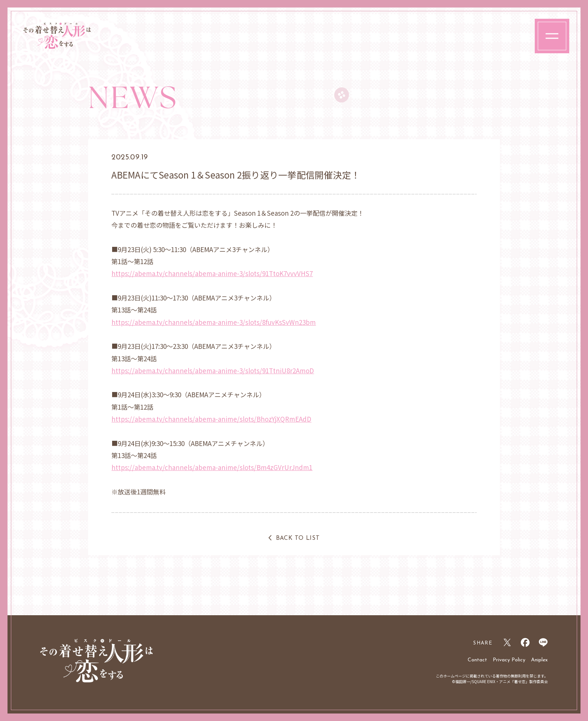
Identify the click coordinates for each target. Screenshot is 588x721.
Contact (477, 660)
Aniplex (539, 660)
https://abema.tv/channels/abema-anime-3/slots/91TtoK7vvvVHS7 (212, 273)
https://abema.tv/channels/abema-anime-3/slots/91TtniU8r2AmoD (213, 370)
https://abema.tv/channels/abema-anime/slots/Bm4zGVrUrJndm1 (212, 467)
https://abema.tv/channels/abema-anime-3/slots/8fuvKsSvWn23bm (214, 322)
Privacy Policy (509, 660)
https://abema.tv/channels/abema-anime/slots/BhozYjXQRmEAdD (211, 419)
